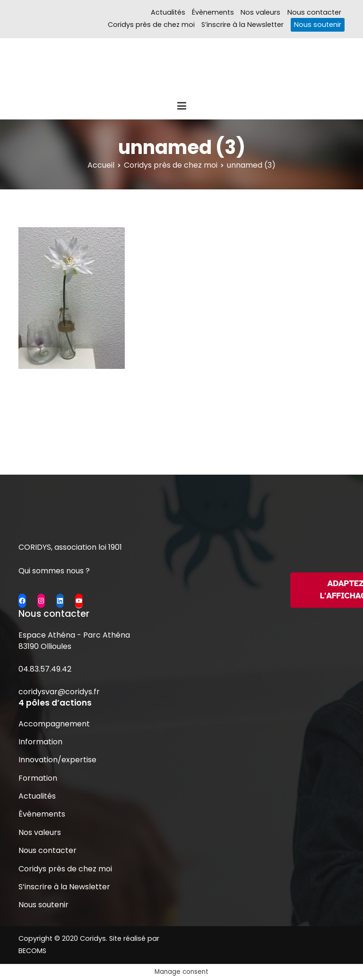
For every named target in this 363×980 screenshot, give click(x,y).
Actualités (168, 12)
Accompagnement (54, 724)
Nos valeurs (260, 12)
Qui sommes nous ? (54, 571)
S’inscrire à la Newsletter (242, 25)
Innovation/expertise (57, 760)
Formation (38, 778)
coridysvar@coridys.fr (59, 692)
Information (40, 742)
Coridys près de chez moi (151, 25)
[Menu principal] (181, 106)
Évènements (213, 12)
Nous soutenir (318, 25)
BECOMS (32, 951)
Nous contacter (314, 12)
